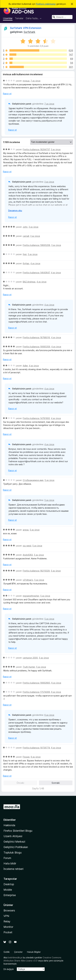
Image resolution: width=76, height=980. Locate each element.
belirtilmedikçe (15, 958)
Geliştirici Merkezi (14, 842)
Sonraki (56, 783)
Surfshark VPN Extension (26, 28)
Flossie (26, 757)
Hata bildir (10, 863)
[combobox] (62, 17)
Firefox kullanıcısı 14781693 (36, 418)
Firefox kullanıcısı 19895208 (36, 245)
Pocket (8, 932)
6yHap (26, 263)
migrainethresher (31, 596)
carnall (26, 236)
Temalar (19, 18)
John (25, 227)
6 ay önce (56, 683)
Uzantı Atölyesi (13, 836)
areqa (26, 530)
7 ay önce (36, 81)
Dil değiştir (9, 969)
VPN (6, 916)
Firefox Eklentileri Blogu (18, 831)
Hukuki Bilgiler (34, 952)
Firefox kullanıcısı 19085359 (36, 347)
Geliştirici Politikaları (16, 847)
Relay (7, 921)
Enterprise (10, 895)
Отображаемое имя (33, 480)
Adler (25, 366)
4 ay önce (35, 263)
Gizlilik (7, 952)
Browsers (9, 910)
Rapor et (7, 94)
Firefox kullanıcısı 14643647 (36, 273)
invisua (26, 81)
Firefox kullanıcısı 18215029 (36, 571)
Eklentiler (10, 820)
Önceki (20, 783)
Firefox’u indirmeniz (46, 4)
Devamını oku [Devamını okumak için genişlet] (15, 210)
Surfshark (29, 32)
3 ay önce (56, 149)
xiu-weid (27, 546)
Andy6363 (28, 555)
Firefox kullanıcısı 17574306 (36, 692)
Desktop (9, 884)
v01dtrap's (28, 580)
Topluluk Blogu (13, 853)
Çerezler (18, 952)
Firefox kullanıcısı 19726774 (36, 748)
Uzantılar (8, 18)
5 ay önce (49, 480)
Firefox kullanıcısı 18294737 (36, 149)
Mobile (8, 890)
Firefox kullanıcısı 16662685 (36, 683)
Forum (7, 858)
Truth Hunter (29, 667)
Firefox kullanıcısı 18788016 (36, 337)
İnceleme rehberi (13, 869)
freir (25, 254)
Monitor (8, 927)
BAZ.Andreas (29, 282)
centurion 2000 (30, 658)
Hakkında (9, 825)
